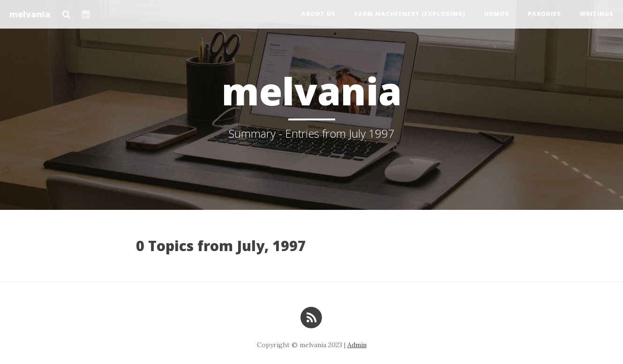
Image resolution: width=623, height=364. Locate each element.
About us (319, 14)
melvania (30, 14)
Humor (497, 14)
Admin (357, 345)
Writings (597, 14)
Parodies (544, 14)
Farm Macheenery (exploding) (410, 14)
